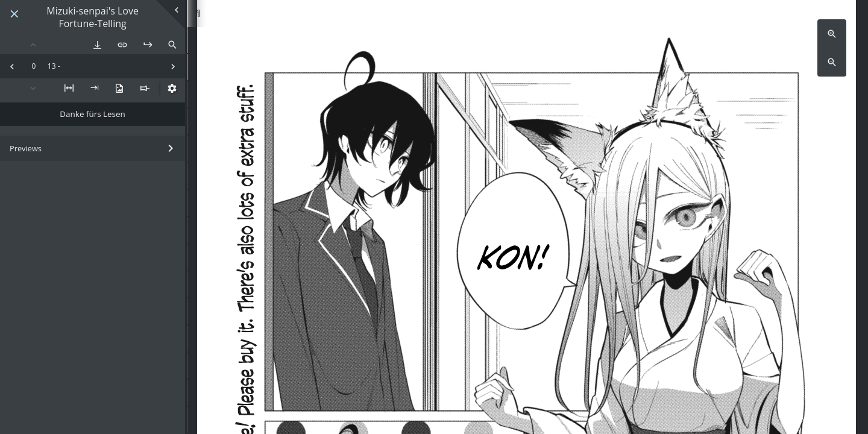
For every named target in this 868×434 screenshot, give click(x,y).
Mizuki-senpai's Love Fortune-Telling (93, 17)
